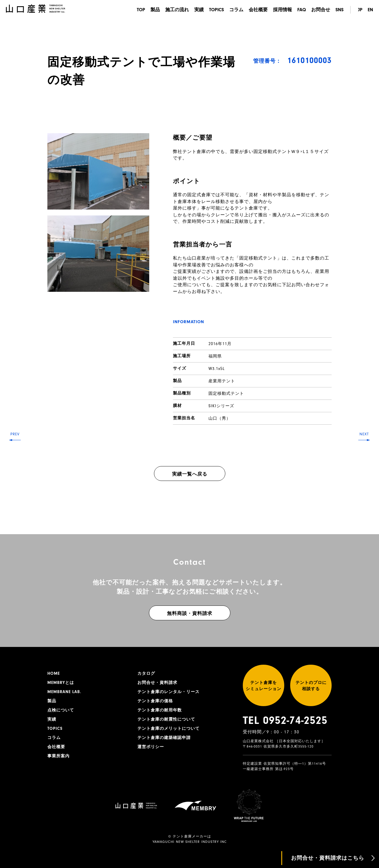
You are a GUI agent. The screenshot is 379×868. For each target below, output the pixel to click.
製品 (155, 10)
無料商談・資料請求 (190, 613)
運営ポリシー (151, 747)
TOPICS (216, 10)
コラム (236, 10)
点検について (61, 710)
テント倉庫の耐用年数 (160, 710)
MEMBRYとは (61, 683)
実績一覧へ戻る (190, 474)
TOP (141, 10)
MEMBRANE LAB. (64, 692)
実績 (199, 10)
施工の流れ (177, 10)
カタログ (146, 674)
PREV (15, 434)
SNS (339, 10)
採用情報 (282, 10)
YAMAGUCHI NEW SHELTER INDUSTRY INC (190, 842)
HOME (54, 674)
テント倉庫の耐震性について (166, 719)
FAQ (302, 10)
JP (360, 10)
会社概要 (258, 10)
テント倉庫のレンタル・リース (168, 692)
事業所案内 (58, 756)
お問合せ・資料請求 (157, 683)
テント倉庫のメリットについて (168, 729)
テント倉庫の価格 (155, 701)
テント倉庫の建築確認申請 (164, 738)
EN (370, 10)
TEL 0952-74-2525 (285, 720)
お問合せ (321, 10)
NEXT (364, 434)
